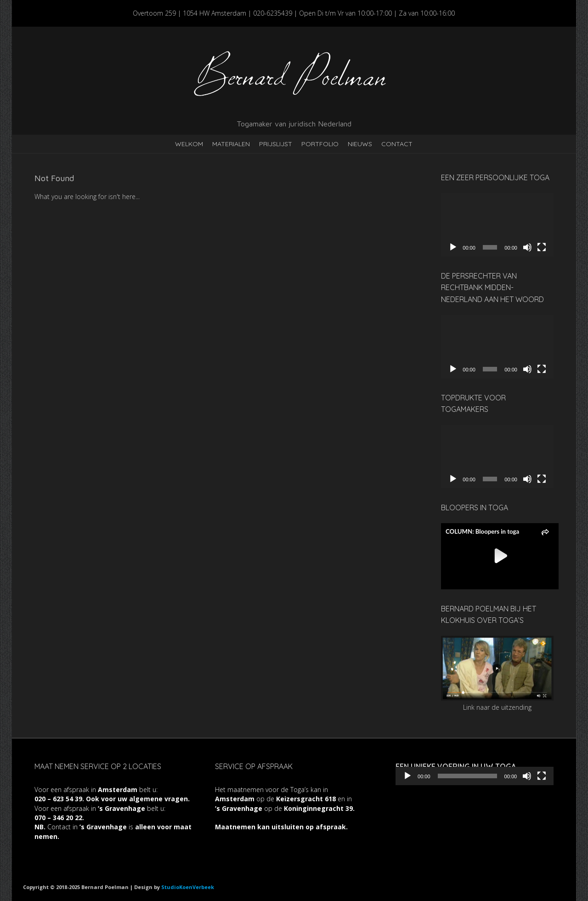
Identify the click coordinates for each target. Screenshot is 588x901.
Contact (397, 144)
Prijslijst (276, 144)
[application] (498, 225)
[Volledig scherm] (542, 247)
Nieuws (360, 144)
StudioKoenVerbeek (188, 887)
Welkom (189, 144)
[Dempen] (527, 247)
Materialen (231, 144)
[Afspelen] (453, 247)
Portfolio (320, 144)
